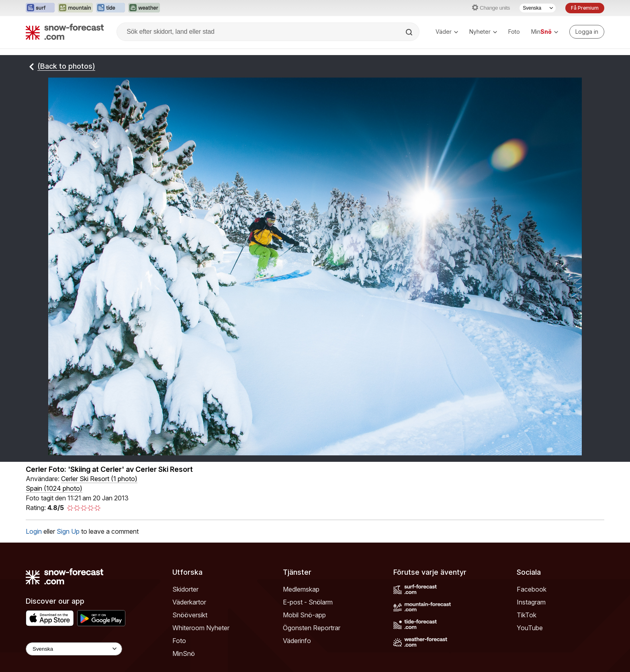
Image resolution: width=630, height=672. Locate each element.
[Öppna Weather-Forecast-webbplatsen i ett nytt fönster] (144, 8)
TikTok (527, 664)
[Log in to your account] (587, 32)
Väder (447, 32)
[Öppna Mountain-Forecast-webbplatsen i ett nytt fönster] (75, 8)
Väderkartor (189, 651)
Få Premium (585, 8)
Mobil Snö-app (304, 664)
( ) (99, 528)
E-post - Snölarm (308, 651)
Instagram (531, 651)
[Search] (410, 32)
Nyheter (483, 32)
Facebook (532, 638)
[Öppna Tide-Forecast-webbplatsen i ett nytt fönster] (110, 8)
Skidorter (185, 638)
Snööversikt (190, 664)
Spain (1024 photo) (54, 537)
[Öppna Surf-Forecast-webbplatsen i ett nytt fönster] (40, 8)
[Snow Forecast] (65, 32)
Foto (514, 32)
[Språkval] (538, 8)
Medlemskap (301, 638)
